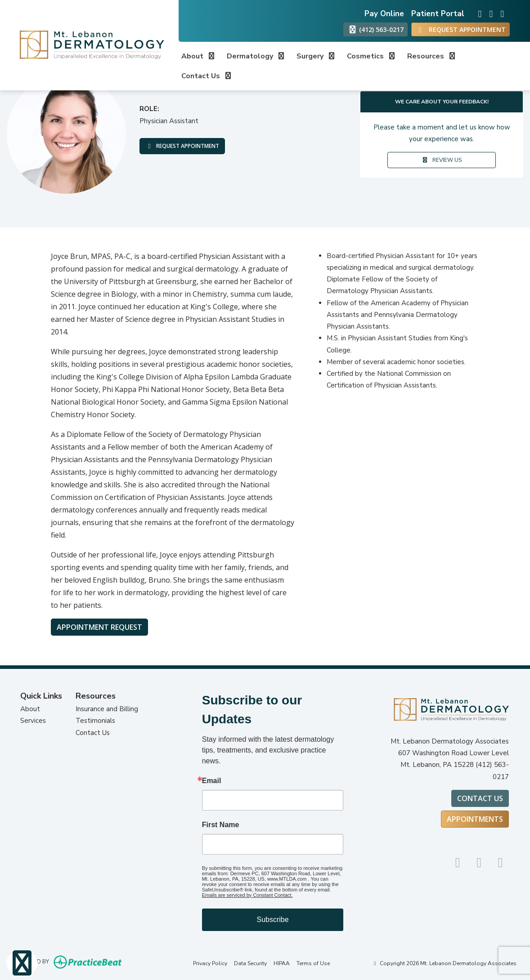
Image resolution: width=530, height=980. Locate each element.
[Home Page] (89, 45)
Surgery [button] (316, 56)
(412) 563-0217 (375, 29)
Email (212, 781)
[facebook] (500, 11)
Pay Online (384, 14)
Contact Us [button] (207, 76)
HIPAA (282, 963)
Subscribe (272, 920)
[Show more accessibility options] (22, 963)
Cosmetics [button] (372, 56)
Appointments (475, 819)
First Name (221, 825)
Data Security (250, 963)
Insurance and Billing (107, 709)
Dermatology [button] (256, 56)
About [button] (199, 56)
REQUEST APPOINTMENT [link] (460, 29)
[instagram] (477, 11)
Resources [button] (432, 56)
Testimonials (95, 721)
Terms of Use (313, 963)
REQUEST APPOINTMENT (182, 146)
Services (33, 721)
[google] (488, 11)
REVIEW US (442, 160)
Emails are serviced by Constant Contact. (247, 895)
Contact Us (93, 733)
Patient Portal (438, 14)
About (30, 709)
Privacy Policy (210, 963)
